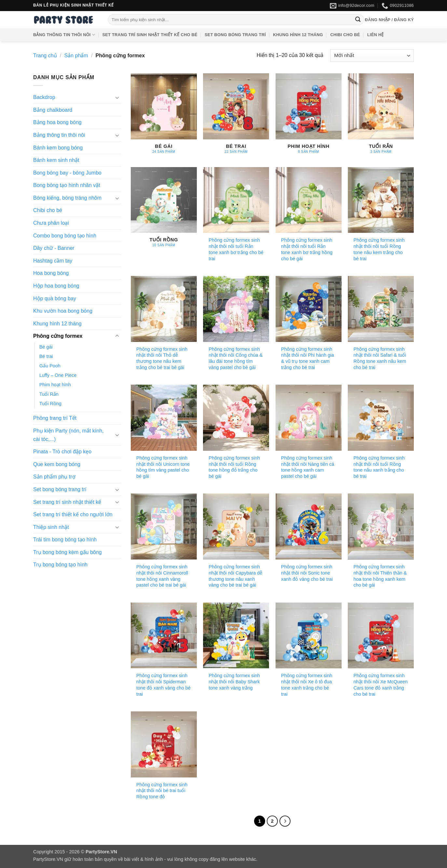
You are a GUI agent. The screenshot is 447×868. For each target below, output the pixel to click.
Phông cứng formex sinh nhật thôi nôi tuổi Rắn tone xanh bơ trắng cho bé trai (236, 249)
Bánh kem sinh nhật (56, 160)
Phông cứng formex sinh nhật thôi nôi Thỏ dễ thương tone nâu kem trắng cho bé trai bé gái (162, 358)
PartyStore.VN (48, 859)
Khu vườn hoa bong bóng (63, 311)
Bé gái (46, 347)
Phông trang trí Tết (55, 418)
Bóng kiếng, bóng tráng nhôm (67, 198)
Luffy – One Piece (58, 375)
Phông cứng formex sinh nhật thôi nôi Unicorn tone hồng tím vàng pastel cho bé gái (163, 467)
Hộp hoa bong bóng (56, 286)
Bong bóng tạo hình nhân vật (67, 185)
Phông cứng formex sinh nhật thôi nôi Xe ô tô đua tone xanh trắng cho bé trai (307, 685)
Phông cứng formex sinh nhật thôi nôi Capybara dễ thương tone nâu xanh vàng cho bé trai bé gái (236, 576)
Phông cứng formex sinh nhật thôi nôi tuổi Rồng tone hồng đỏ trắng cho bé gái (234, 467)
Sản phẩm (76, 56)
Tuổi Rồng (50, 404)
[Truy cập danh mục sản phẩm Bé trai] (236, 117)
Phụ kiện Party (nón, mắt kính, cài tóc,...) (68, 435)
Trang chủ (45, 56)
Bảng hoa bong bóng (57, 122)
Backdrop (44, 97)
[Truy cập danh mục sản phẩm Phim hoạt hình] (309, 117)
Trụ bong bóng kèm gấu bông (68, 552)
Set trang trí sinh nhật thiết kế (67, 502)
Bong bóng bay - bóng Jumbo (67, 173)
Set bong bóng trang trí (235, 35)
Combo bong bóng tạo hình (65, 236)
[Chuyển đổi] (117, 97)
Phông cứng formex (58, 336)
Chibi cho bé (345, 35)
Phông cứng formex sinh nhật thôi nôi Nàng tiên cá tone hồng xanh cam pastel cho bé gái (308, 467)
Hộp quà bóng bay (55, 299)
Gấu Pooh (50, 366)
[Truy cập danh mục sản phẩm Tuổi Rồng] (164, 211)
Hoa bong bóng (51, 273)
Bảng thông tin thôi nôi (64, 35)
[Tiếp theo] (285, 821)
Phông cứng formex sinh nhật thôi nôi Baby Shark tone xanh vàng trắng (234, 682)
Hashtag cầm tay (53, 261)
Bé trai (46, 356)
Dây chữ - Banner (54, 248)
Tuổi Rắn (49, 394)
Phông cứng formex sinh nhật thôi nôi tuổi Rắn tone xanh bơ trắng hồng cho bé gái (307, 249)
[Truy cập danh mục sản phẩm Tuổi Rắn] (381, 117)
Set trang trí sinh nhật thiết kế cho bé (150, 35)
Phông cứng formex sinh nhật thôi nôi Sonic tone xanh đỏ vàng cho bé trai (307, 573)
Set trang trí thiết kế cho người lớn (73, 514)
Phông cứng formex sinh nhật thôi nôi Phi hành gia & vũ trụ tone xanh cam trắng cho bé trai (307, 358)
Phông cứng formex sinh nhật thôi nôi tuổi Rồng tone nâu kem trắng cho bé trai (379, 249)
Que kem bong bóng (57, 464)
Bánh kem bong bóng (58, 148)
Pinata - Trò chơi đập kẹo (62, 452)
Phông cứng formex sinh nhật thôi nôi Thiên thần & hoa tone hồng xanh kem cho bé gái (380, 576)
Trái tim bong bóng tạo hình (65, 540)
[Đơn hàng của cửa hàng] (372, 56)
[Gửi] (358, 20)
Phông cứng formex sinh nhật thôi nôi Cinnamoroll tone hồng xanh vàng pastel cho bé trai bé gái (162, 576)
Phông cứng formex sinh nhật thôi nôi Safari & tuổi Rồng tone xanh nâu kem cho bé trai (380, 358)
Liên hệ (376, 35)
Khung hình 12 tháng (298, 35)
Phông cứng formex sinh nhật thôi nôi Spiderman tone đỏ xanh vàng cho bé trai (163, 685)
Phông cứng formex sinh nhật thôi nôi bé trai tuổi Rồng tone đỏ (162, 791)
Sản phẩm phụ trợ (54, 477)
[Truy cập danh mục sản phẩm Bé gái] (164, 117)
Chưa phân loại (51, 223)
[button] (389, 20)
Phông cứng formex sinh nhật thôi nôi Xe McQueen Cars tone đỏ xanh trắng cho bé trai (381, 685)
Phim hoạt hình (55, 385)
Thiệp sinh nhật (51, 527)
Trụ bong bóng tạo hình (60, 565)
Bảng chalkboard (53, 110)
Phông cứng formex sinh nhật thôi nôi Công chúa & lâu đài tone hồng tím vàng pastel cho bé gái (236, 358)
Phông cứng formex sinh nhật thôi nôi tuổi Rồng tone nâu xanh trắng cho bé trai (379, 467)
